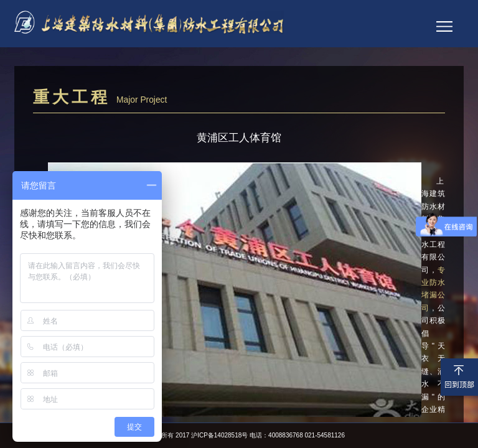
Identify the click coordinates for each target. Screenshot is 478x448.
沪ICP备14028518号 (219, 435)
